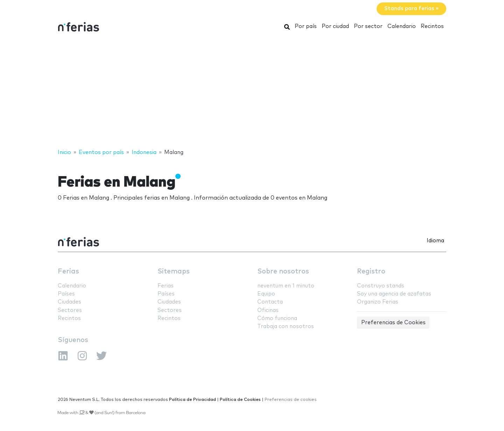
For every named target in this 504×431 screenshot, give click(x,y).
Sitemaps (174, 272)
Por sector (368, 26)
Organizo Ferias (378, 302)
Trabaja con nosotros (286, 326)
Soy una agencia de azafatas (394, 294)
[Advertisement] (252, 92)
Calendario (402, 26)
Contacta (270, 302)
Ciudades (69, 302)
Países (66, 294)
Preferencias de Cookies (393, 323)
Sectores (70, 310)
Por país (306, 26)
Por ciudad (335, 26)
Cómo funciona (277, 318)
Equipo (266, 294)
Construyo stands (381, 286)
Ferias (68, 272)
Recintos (432, 26)
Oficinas (268, 310)
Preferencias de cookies (291, 400)
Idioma (435, 241)
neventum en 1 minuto (286, 286)
